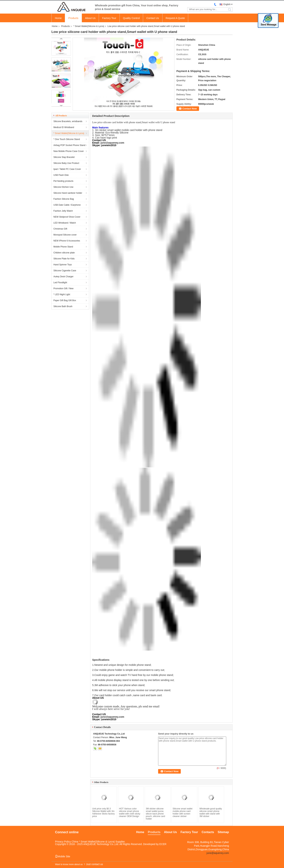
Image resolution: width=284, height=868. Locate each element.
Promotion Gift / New (63, 288)
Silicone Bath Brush (63, 306)
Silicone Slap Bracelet (64, 157)
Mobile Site (63, 856)
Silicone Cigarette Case (65, 271)
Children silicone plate (64, 253)
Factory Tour (109, 18)
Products (73, 18)
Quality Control (131, 18)
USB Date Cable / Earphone (67, 205)
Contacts (208, 832)
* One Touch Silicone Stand (67, 139)
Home (58, 18)
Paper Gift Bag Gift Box (65, 300)
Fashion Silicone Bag (64, 199)
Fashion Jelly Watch (63, 211)
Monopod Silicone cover (65, 235)
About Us (90, 18)
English (227, 4)
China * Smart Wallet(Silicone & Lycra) (93, 842)
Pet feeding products (63, 181)
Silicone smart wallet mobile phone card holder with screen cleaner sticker (182, 812)
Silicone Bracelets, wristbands (68, 121)
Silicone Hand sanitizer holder (68, 193)
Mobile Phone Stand (63, 247)
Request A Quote (175, 18)
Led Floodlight (60, 283)
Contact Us (153, 18)
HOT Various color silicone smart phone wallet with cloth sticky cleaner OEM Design (130, 812)
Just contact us (94, 864)
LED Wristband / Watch (65, 223)
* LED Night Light (62, 294)
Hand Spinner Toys (63, 265)
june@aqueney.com (112, 143)
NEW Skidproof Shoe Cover (67, 217)
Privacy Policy (63, 842)
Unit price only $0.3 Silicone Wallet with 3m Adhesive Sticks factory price (103, 812)
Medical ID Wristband (64, 127)
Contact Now (190, 109)
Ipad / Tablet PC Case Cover (67, 169)
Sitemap (223, 832)
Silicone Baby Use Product (66, 163)
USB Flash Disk (61, 175)
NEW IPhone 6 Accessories (67, 241)
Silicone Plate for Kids (64, 259)
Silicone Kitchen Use (63, 187)
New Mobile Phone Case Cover (69, 151)
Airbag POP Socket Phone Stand (69, 145)
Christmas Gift (60, 229)
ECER (163, 844)
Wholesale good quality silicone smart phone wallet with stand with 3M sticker (211, 812)
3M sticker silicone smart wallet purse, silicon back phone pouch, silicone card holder (155, 814)
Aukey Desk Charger (63, 277)
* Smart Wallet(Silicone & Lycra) (89, 26)
